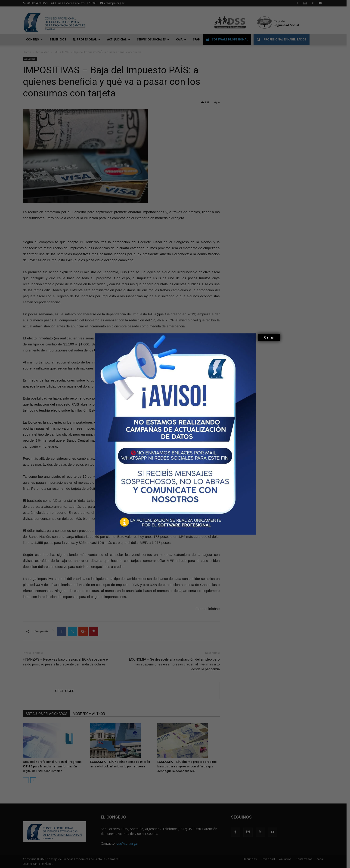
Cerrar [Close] (269, 337)
